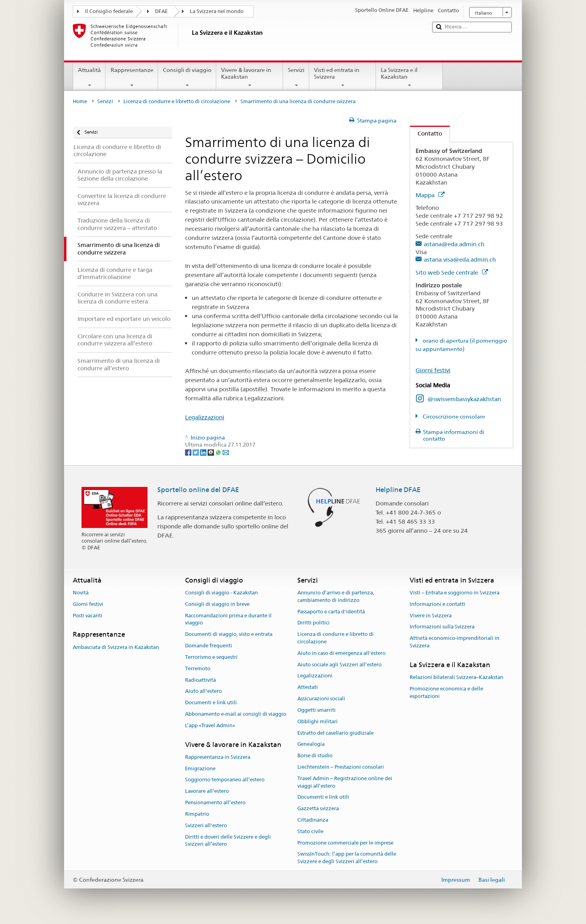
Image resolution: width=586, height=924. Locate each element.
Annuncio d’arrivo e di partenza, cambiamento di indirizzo (336, 596)
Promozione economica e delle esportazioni (446, 692)
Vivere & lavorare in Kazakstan (250, 77)
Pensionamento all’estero (215, 802)
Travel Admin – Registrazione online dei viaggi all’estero (345, 782)
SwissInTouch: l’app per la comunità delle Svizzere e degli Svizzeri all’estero (347, 858)
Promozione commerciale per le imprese (345, 843)
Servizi (296, 77)
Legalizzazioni (205, 417)
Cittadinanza (313, 820)
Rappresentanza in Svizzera (218, 757)
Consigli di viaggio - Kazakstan (221, 593)
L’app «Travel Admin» (210, 725)
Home (80, 101)
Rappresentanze (132, 77)
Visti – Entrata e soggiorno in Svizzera (455, 593)
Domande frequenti (209, 646)
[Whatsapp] (219, 452)
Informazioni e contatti (438, 604)
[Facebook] (189, 452)
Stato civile (310, 831)
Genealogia (311, 744)
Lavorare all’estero (207, 791)
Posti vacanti (88, 616)
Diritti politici (314, 623)
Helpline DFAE (398, 490)
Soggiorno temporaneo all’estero (225, 780)
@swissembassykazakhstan (464, 399)
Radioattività (200, 680)
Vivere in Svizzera (431, 616)
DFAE (161, 11)
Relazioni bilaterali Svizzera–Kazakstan (457, 677)
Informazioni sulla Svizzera (442, 627)
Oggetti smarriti (317, 710)
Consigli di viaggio (187, 77)
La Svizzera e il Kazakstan (409, 77)
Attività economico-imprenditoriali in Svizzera (455, 642)
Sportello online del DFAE (198, 490)
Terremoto (198, 668)
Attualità (89, 77)
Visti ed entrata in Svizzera (343, 77)
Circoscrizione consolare (453, 417)
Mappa (430, 195)
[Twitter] (196, 452)
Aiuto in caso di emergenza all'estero (341, 653)
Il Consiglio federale (109, 11)
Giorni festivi (433, 370)
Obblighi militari (318, 721)
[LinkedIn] (204, 452)
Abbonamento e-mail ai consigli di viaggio (236, 714)
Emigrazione (200, 768)
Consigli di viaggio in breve (217, 604)
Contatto (426, 133)
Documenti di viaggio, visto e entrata (229, 635)
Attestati (308, 687)
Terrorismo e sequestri (211, 657)
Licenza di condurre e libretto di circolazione (177, 101)
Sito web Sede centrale (452, 272)
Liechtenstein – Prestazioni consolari (341, 767)
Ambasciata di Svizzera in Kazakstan (116, 647)
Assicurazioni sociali (321, 699)
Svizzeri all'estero (206, 825)
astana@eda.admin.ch (454, 244)
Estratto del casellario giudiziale (336, 733)
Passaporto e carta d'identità (331, 612)
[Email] (226, 452)
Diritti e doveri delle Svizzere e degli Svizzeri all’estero (228, 841)
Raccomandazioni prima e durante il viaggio (228, 619)
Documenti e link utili (211, 702)
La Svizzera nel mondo (217, 11)
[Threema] (211, 452)
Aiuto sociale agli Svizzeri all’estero (339, 665)
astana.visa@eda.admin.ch (460, 259)
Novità (81, 593)
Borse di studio (315, 755)
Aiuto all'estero (203, 691)
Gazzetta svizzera (318, 808)
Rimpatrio (197, 814)
